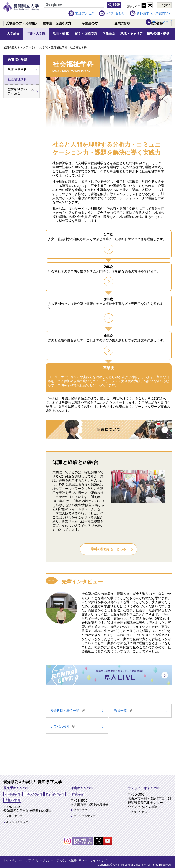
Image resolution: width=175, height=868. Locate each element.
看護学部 (78, 794)
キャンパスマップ (17, 822)
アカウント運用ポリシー (72, 860)
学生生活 (109, 33)
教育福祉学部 (59, 47)
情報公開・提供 (158, 33)
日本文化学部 (33, 794)
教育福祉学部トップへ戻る (21, 91)
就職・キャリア (131, 33)
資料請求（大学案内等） (154, 13)
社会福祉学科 (17, 79)
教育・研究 (61, 33)
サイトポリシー (13, 860)
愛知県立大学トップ (16, 47)
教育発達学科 (17, 70)
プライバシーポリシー (40, 860)
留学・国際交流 (86, 33)
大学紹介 (13, 33)
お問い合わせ (115, 13)
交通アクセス (85, 13)
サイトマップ (162, 22)
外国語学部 (13, 794)
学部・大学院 (36, 33)
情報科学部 (13, 800)
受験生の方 (22, 23)
